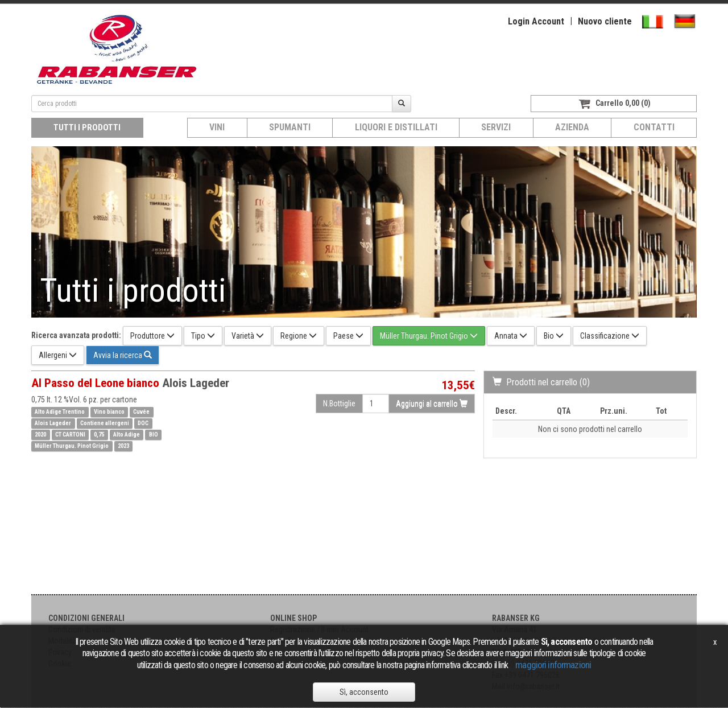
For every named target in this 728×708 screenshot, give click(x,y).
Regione (299, 336)
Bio (554, 336)
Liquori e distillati (396, 127)
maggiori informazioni (553, 665)
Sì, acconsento (364, 692)
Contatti (654, 127)
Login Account (536, 21)
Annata (511, 336)
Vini (217, 127)
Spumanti (290, 127)
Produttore (152, 336)
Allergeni (58, 355)
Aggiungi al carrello (432, 404)
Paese (348, 336)
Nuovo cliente (605, 21)
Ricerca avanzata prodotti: (76, 335)
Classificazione (610, 336)
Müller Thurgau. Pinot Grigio (429, 336)
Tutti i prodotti (87, 127)
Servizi (496, 127)
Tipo (203, 336)
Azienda (572, 127)
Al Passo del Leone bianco (130, 383)
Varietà (248, 336)
